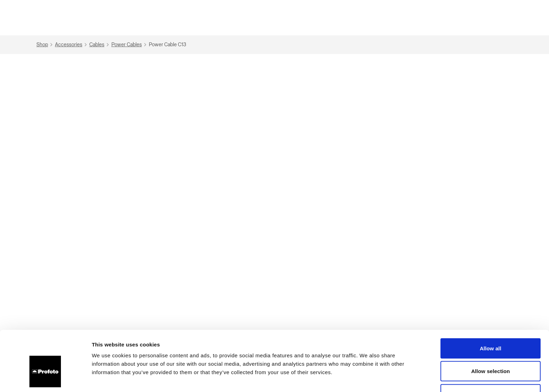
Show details (367, 378)
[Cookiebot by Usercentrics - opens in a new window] (45, 378)
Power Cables (130, 45)
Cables (100, 45)
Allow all (491, 306)
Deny (490, 352)
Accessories (72, 45)
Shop (45, 45)
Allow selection (491, 329)
